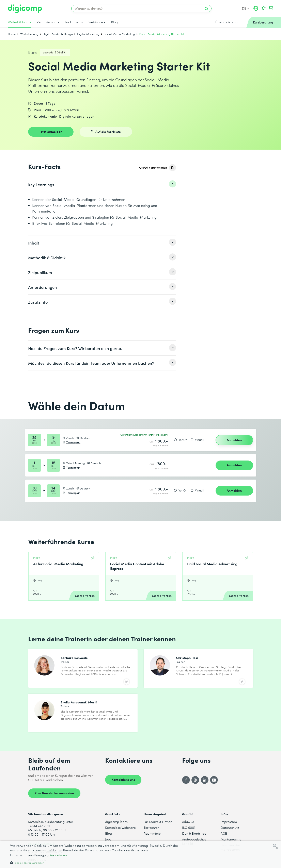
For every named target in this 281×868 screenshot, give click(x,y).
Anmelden (234, 440)
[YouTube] (214, 780)
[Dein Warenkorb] (271, 8)
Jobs (108, 839)
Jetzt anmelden (51, 131)
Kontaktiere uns (123, 779)
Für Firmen (73, 22)
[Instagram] (195, 780)
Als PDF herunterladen (153, 168)
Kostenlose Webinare (120, 827)
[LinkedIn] (205, 780)
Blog (114, 22)
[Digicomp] (25, 9)
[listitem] (102, 184)
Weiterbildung (18, 22)
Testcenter (151, 827)
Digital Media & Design (58, 34)
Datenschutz (230, 827)
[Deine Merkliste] (263, 8)
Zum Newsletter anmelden (54, 793)
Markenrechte (231, 839)
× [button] (276, 848)
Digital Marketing (88, 34)
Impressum (229, 822)
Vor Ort (183, 440)
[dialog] (140, 854)
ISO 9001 (189, 827)
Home (12, 34)
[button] (94, 863)
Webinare (96, 22)
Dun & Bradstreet (195, 833)
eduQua (188, 822)
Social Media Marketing (119, 34)
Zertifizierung (47, 22)
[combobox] (275, 845)
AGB (224, 833)
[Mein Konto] (256, 10)
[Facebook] (186, 780)
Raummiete (152, 833)
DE (246, 8)
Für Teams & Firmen (158, 822)
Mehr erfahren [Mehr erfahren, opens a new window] (59, 855)
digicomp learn (116, 822)
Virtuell (199, 440)
